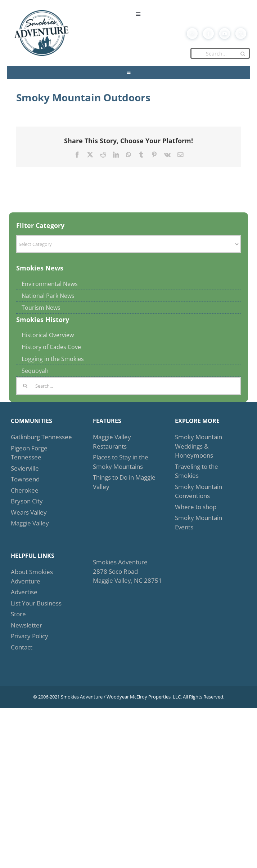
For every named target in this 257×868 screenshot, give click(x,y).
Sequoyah (35, 371)
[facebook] (208, 34)
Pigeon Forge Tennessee (29, 453)
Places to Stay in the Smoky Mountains (121, 462)
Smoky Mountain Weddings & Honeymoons (199, 446)
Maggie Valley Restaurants (112, 442)
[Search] (243, 54)
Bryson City (27, 501)
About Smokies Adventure (32, 576)
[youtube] (225, 34)
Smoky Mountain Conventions (199, 491)
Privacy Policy (30, 636)
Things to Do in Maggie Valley (124, 482)
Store (18, 614)
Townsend (25, 479)
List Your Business (36, 603)
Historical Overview (48, 335)
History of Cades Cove (51, 347)
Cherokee (25, 490)
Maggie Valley (30, 523)
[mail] (192, 34)
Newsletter (26, 625)
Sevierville (25, 468)
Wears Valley (29, 512)
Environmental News (50, 284)
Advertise (24, 592)
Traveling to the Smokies (197, 471)
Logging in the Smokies (53, 359)
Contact (22, 647)
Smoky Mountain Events (199, 522)
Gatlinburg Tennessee (41, 437)
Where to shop (196, 507)
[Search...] (220, 53)
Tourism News (41, 308)
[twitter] (241, 34)
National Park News (48, 296)
